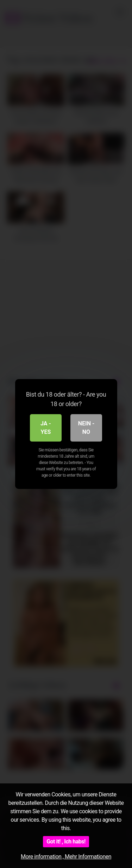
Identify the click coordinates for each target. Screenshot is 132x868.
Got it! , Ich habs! (66, 842)
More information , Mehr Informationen (66, 857)
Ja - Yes (46, 428)
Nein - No (86, 428)
